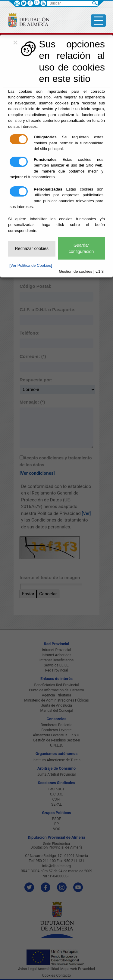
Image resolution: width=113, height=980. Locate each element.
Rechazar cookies (32, 248)
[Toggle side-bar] (98, 21)
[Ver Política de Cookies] (31, 265)
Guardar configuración (81, 248)
